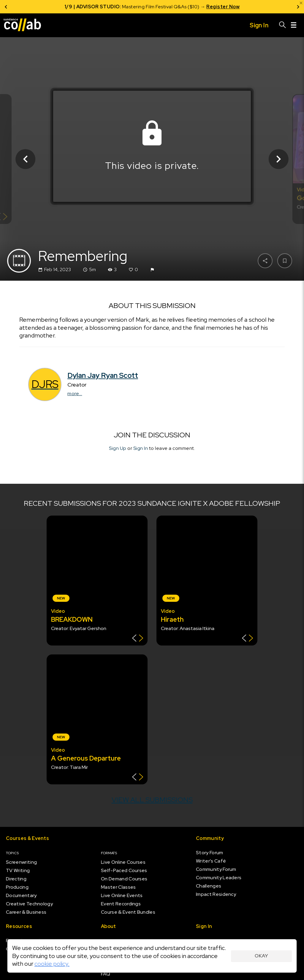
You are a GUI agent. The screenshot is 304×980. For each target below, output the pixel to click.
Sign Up (118, 448)
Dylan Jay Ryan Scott (103, 375)
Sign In (141, 448)
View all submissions (152, 800)
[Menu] (294, 25)
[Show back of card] (138, 639)
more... (75, 394)
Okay (261, 956)
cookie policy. (52, 964)
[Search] (283, 25)
